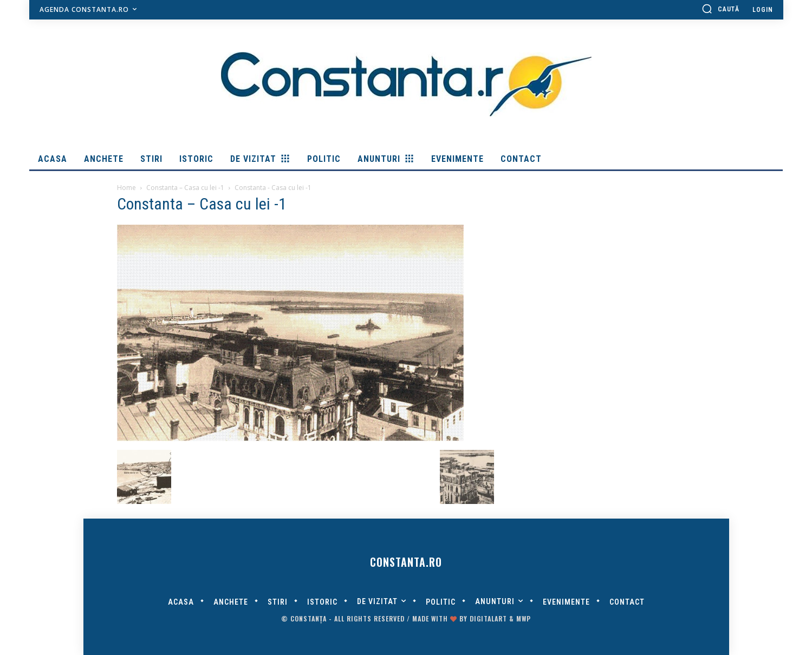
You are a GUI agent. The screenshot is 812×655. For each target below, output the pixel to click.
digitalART (488, 618)
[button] (720, 9)
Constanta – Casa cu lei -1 (185, 188)
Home (126, 188)
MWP (524, 618)
